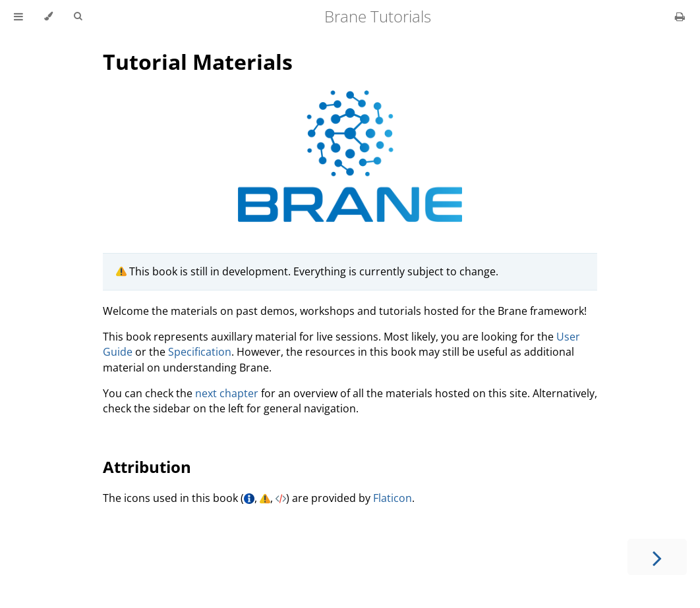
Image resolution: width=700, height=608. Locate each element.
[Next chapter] (657, 557)
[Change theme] (48, 16)
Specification (200, 352)
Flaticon (393, 498)
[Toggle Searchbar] (78, 16)
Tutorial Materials (198, 62)
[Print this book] (680, 16)
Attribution (147, 467)
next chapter (227, 393)
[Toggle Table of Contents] (18, 16)
